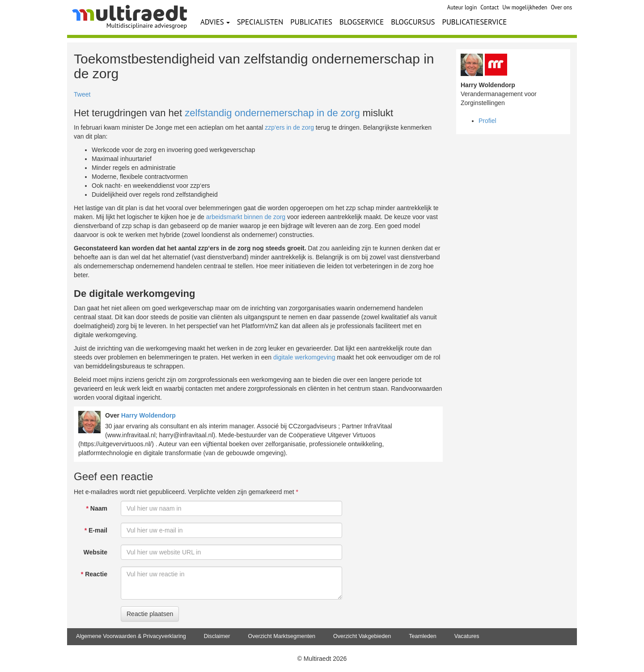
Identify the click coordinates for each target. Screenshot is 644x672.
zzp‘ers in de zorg (289, 127)
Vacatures (467, 636)
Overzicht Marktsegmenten (281, 636)
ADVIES (215, 22)
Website (95, 552)
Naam (97, 508)
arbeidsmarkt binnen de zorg (246, 217)
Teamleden (423, 636)
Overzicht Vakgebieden (362, 636)
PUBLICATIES (311, 22)
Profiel (487, 121)
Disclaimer (217, 636)
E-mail (96, 530)
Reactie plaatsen (150, 614)
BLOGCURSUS (413, 22)
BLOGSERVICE (362, 22)
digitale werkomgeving (304, 357)
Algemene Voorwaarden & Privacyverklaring (131, 636)
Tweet (82, 94)
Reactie (94, 574)
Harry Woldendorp (148, 415)
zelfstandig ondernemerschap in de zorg (272, 113)
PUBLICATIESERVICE (475, 22)
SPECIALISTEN (260, 22)
